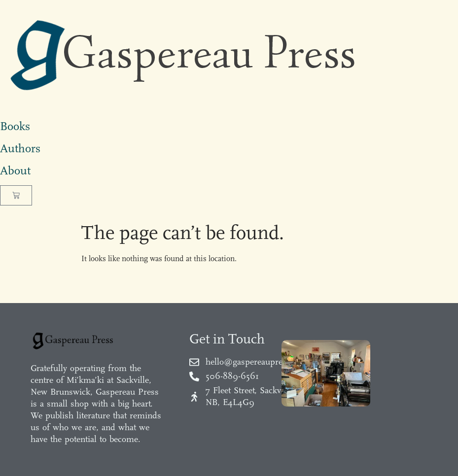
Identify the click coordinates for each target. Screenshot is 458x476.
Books (15, 126)
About (15, 170)
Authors (20, 148)
